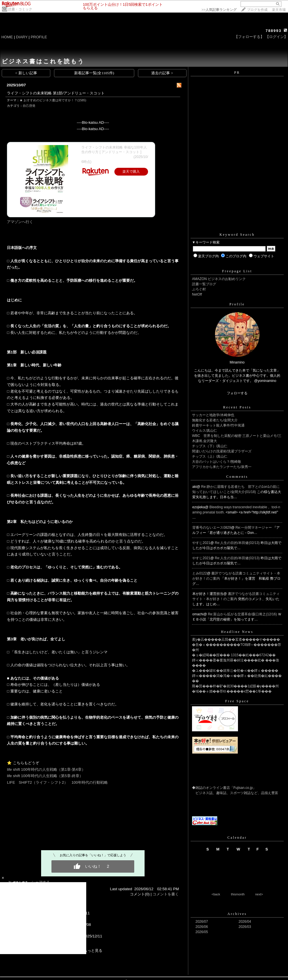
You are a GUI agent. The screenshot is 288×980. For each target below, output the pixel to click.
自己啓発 (29, 106)
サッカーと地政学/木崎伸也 (213, 415)
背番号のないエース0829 (212, 528)
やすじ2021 (201, 543)
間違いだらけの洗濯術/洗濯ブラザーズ (222, 451)
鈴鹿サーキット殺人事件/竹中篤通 (218, 425)
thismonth (238, 894)
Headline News (237, 632)
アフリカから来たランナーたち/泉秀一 (222, 467)
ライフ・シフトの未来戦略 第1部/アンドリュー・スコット (56, 93)
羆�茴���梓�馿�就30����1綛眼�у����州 (235, 686)
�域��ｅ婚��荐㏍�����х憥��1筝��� (232, 691)
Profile (237, 304)
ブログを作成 (257, 10)
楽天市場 (279, 10)
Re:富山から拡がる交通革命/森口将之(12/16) (243, 614)
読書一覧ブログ (204, 284)
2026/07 (202, 922)
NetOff (197, 294)
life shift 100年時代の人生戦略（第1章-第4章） (46, 769)
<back (216, 894)
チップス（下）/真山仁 (210, 446)
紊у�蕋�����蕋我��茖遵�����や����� (236, 640)
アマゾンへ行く (20, 222)
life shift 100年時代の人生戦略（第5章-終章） (45, 776)
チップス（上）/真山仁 (210, 456)
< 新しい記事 (26, 73)
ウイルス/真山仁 (205, 431)
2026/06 (202, 927)
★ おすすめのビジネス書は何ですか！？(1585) (53, 100)
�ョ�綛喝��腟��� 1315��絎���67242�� (234, 655)
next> (259, 894)
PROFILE (39, 37)
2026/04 (245, 922)
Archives (237, 914)
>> (219, 10)
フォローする (237, 393)
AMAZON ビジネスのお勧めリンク (219, 279)
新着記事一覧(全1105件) (94, 73)
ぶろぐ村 (199, 289)
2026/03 (245, 927)
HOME (7, 37)
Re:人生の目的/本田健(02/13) (238, 543)
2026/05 (202, 932)
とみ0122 (200, 573)
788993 (273, 31)
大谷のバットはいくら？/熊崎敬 (217, 462)
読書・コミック (20, 9)
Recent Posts (237, 407)
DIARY (22, 37)
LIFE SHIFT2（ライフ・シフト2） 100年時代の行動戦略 (57, 782)
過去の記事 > (162, 73)
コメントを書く (166, 894)
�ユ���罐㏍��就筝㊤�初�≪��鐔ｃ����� (235, 671)
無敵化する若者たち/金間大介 (215, 420)
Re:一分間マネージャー (254, 528)
